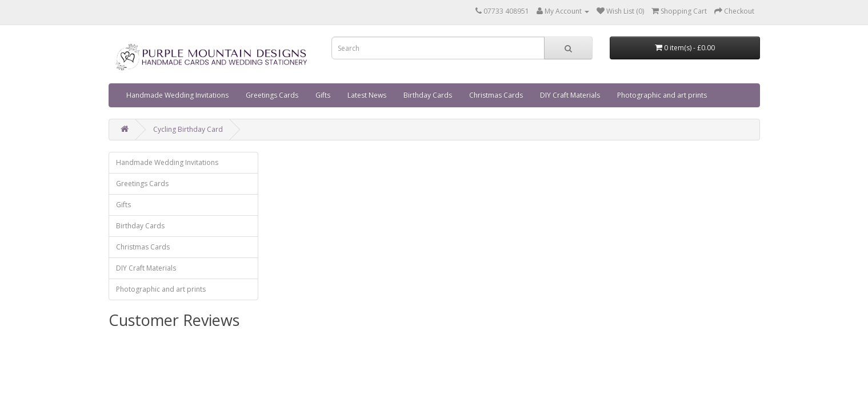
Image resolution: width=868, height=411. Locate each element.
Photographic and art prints (662, 95)
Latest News (367, 95)
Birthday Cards (428, 95)
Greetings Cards (272, 95)
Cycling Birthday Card (188, 129)
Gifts (323, 95)
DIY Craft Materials (570, 95)
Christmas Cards (496, 95)
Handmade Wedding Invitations (177, 95)
